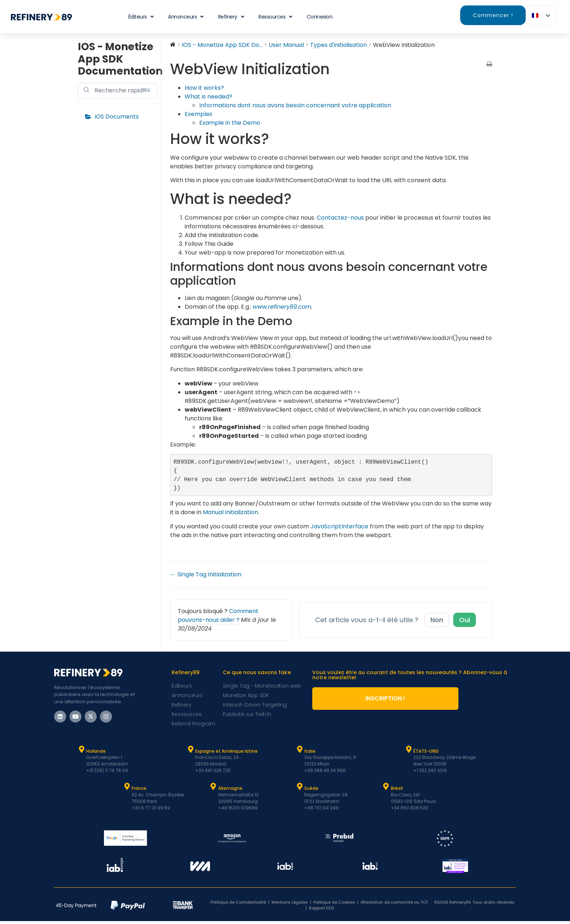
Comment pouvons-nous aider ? (218, 618)
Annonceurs (186, 17)
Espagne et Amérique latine (226, 754)
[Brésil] (386, 789)
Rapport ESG (322, 911)
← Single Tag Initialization (206, 577)
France (139, 791)
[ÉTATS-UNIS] (409, 752)
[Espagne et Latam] (190, 752)
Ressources (275, 17)
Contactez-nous (340, 218)
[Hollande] (81, 752)
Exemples (198, 114)
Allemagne (230, 791)
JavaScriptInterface (339, 529)
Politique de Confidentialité (238, 905)
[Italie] (300, 752)
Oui (465, 623)
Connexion (320, 17)
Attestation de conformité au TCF (394, 905)
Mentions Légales (290, 905)
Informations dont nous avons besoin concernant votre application (295, 105)
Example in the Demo (230, 123)
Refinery (231, 17)
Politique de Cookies (334, 905)
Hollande (96, 754)
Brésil (397, 791)
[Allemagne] (213, 789)
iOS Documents (117, 117)
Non (437, 623)
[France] (127, 789)
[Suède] (300, 789)
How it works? (204, 88)
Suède (311, 791)
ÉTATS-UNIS (426, 754)
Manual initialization (230, 515)
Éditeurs (141, 17)
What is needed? (208, 97)
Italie (310, 754)
